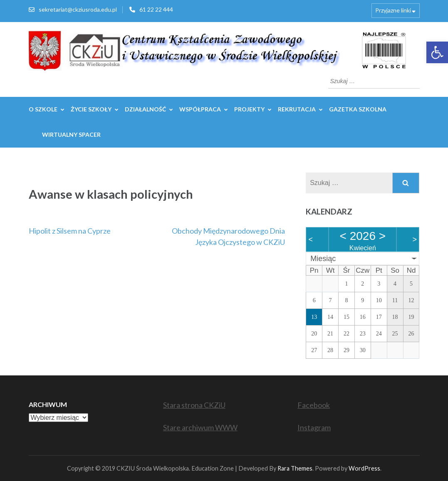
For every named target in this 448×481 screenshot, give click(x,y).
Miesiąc (323, 259)
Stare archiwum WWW (200, 427)
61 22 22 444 (156, 9)
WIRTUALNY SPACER (71, 134)
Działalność (145, 109)
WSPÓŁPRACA (200, 109)
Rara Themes (295, 468)
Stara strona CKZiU (194, 405)
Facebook (314, 405)
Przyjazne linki (393, 10)
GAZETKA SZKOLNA (358, 109)
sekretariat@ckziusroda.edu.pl (78, 9)
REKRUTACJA (297, 109)
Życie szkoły (91, 109)
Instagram (314, 427)
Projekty (249, 109)
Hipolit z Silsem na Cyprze (70, 231)
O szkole (43, 109)
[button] (437, 52)
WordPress (364, 468)
